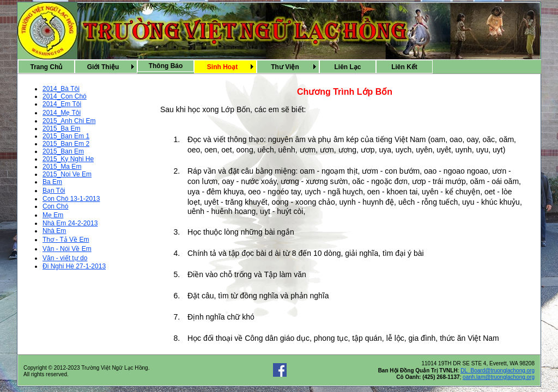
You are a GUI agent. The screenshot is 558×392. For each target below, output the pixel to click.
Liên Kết (404, 67)
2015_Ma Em (62, 167)
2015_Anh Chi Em (69, 121)
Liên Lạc (347, 67)
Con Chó (55, 206)
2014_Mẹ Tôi (62, 113)
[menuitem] (46, 67)
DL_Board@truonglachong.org (498, 370)
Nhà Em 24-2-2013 (70, 223)
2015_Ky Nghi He (68, 159)
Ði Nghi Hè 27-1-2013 (74, 266)
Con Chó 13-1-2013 (71, 199)
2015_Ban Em (63, 151)
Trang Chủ (46, 67)
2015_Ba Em (61, 128)
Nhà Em (54, 231)
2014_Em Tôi (62, 104)
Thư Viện (285, 67)
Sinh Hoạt (222, 67)
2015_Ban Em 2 (66, 144)
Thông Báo (166, 66)
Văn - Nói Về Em (67, 249)
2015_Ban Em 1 (66, 136)
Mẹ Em (53, 215)
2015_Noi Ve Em (67, 174)
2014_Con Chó (65, 96)
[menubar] (225, 67)
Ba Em (52, 182)
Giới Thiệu (103, 67)
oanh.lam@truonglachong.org (499, 377)
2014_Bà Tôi (61, 89)
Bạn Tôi (54, 191)
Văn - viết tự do (65, 258)
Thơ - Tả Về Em (66, 240)
